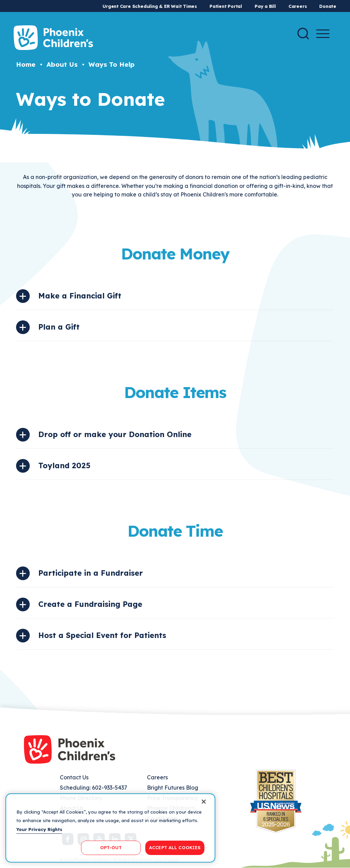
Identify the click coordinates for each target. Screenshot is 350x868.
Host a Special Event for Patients (102, 635)
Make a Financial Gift (80, 296)
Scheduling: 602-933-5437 (93, 788)
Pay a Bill (265, 6)
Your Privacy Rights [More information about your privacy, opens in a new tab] (39, 829)
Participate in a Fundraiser (91, 573)
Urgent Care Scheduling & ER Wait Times (150, 6)
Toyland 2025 (64, 465)
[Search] (303, 34)
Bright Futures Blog (173, 788)
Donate (328, 6)
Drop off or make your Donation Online (115, 434)
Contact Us (74, 777)
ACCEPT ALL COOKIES (175, 847)
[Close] (204, 802)
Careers (298, 6)
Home (26, 64)
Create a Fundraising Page (90, 604)
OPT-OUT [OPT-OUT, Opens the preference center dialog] (111, 847)
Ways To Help (112, 64)
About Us (62, 64)
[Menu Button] (323, 34)
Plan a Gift (59, 327)
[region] (110, 828)
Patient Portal (226, 6)
